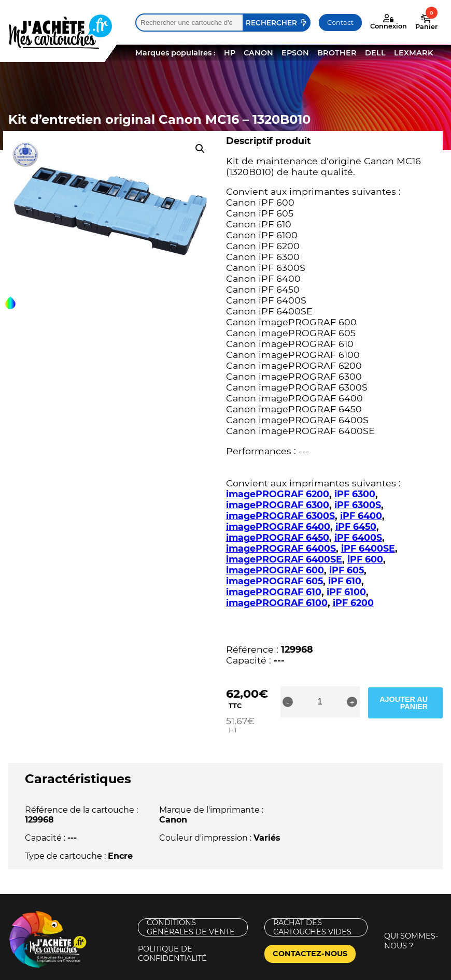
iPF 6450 (356, 527)
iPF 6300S (358, 505)
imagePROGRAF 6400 (278, 527)
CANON (258, 53)
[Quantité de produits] (330, 691)
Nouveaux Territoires (308, 974)
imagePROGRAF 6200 (278, 494)
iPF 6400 (361, 516)
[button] (200, 149)
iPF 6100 (407, 581)
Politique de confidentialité (172, 932)
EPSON (295, 53)
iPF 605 (347, 570)
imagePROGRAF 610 (334, 581)
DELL (375, 53)
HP (230, 53)
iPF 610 (265, 581)
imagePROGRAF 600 (275, 570)
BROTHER (337, 53)
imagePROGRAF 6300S (280, 516)
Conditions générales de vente (191, 906)
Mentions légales (44, 974)
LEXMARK (413, 53)
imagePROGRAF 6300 (278, 505)
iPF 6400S (358, 537)
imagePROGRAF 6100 (277, 592)
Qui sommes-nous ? (411, 919)
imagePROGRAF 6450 (278, 537)
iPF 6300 (355, 494)
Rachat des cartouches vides (312, 906)
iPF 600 (365, 559)
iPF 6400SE (368, 548)
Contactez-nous (310, 932)
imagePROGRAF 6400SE (284, 559)
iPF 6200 (353, 592)
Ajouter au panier (410, 691)
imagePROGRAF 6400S (281, 548)
